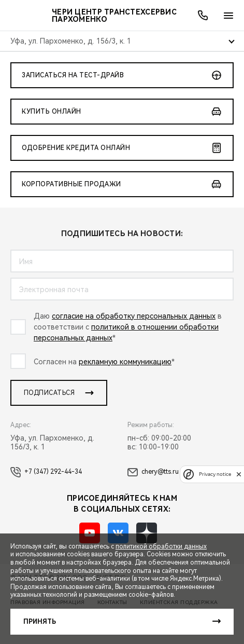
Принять (40, 622)
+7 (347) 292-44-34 (46, 472)
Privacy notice (215, 474)
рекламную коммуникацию (125, 362)
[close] (239, 474)
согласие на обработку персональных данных (134, 316)
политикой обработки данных (161, 546)
